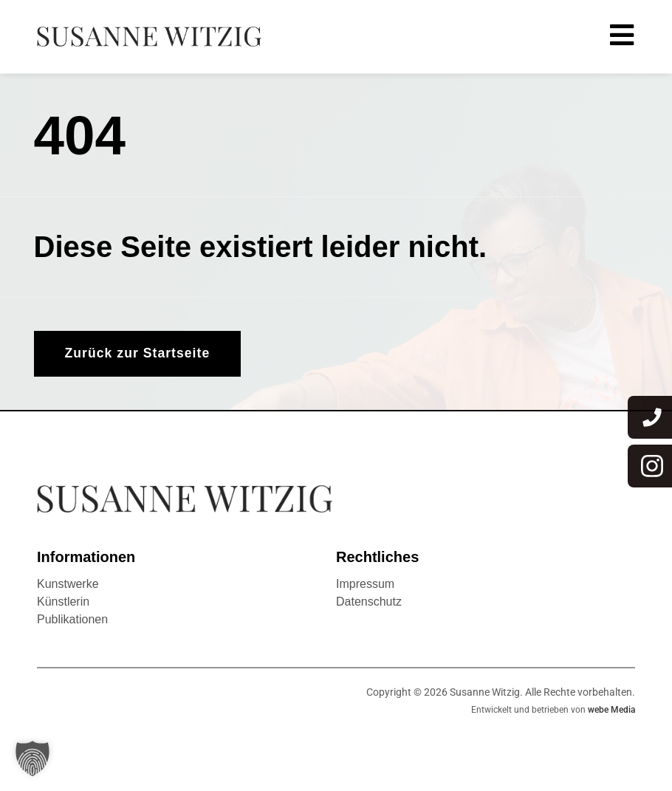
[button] (32, 759)
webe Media (611, 710)
